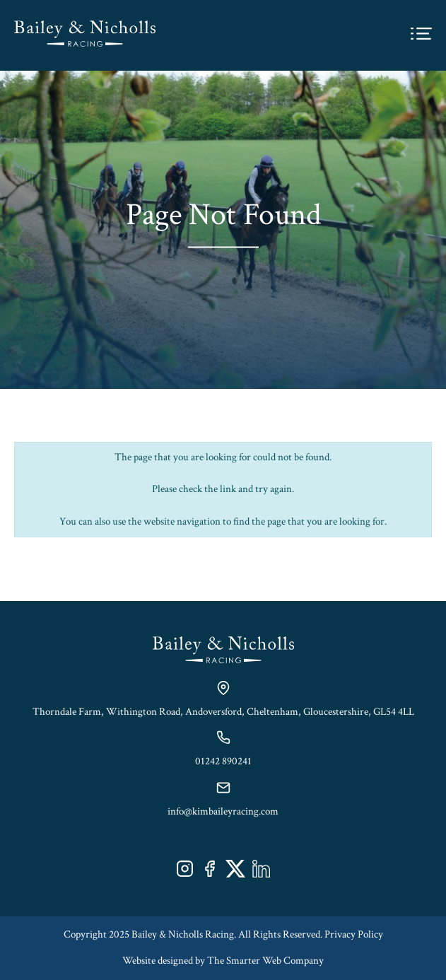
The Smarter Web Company (265, 961)
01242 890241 (223, 761)
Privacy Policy (354, 934)
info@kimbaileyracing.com (223, 811)
